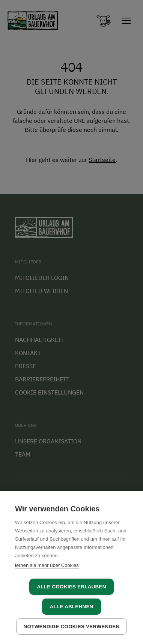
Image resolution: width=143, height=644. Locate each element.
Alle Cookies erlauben (71, 587)
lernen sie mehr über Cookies (47, 565)
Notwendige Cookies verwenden (72, 627)
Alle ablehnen (71, 607)
